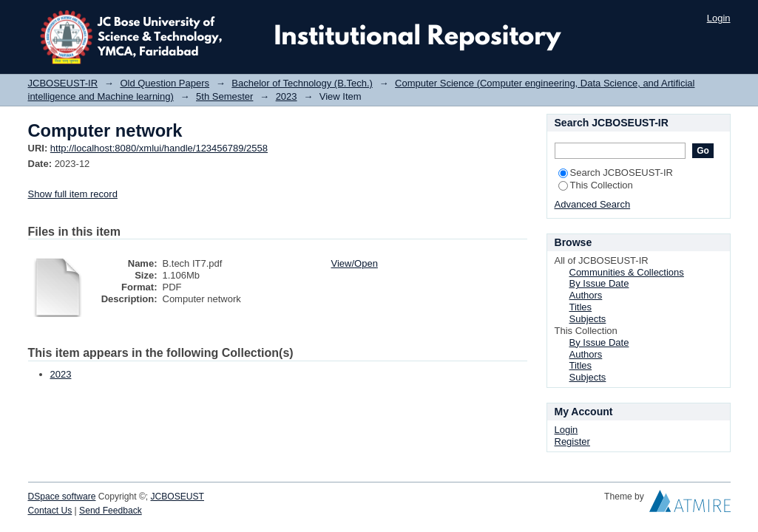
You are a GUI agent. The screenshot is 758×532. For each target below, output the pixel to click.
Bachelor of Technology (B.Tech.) (302, 83)
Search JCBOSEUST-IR (616, 173)
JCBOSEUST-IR (63, 83)
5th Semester (224, 96)
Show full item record (73, 194)
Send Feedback (111, 511)
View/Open (355, 263)
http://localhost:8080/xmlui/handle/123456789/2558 (159, 148)
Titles (581, 307)
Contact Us (50, 511)
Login (719, 18)
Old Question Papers (165, 83)
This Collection (596, 185)
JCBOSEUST (177, 497)
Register (572, 441)
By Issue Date (599, 283)
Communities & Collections (627, 272)
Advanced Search (593, 204)
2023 (287, 96)
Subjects (588, 319)
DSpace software (62, 497)
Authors (586, 295)
